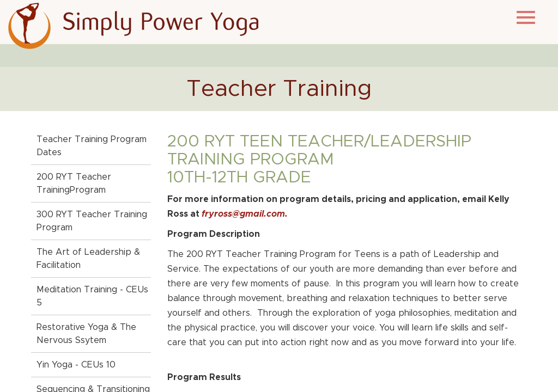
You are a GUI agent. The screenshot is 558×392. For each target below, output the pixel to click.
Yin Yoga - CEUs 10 (76, 365)
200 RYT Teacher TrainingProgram (74, 183)
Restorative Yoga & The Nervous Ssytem (86, 334)
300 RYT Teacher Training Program (92, 221)
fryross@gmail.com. (245, 214)
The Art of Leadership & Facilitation (88, 259)
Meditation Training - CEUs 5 (92, 296)
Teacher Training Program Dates (92, 146)
